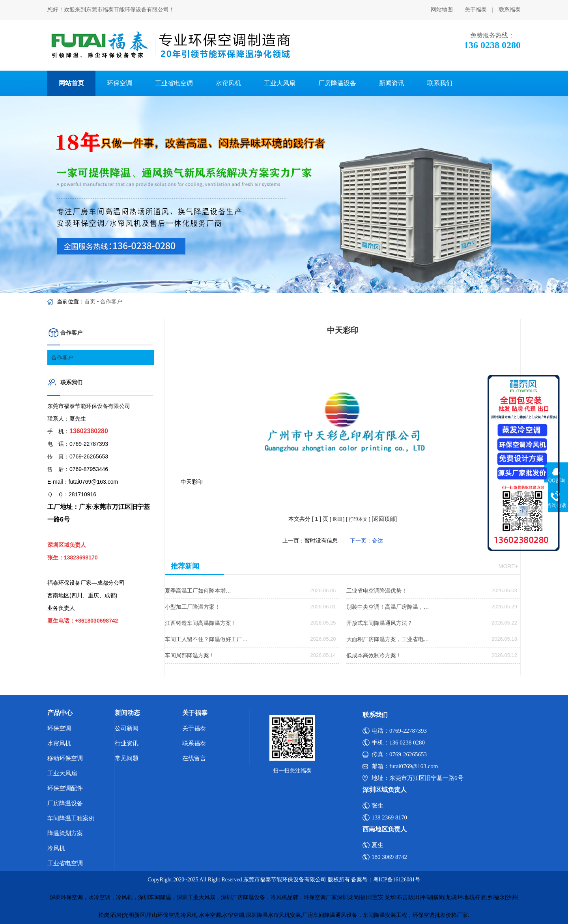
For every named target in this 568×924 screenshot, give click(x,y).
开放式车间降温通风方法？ (379, 623)
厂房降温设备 (337, 83)
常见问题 (127, 758)
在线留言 (194, 758)
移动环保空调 (65, 758)
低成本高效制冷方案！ (374, 655)
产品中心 (60, 713)
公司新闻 (127, 728)
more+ (508, 566)
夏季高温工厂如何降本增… (198, 591)
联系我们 (440, 83)
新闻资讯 (392, 83)
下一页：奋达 (366, 541)
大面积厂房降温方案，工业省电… (388, 639)
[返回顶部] (384, 519)
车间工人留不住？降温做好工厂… (206, 639)
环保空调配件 (65, 788)
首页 (90, 301)
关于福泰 (476, 10)
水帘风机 (228, 83)
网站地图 (442, 10)
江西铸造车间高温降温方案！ (201, 623)
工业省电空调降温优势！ (377, 591)
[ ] (317, 519)
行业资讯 (127, 743)
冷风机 (56, 848)
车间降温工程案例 (71, 818)
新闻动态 (127, 713)
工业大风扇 (280, 83)
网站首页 (71, 83)
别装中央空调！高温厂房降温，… (388, 607)
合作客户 (111, 301)
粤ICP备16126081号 (397, 880)
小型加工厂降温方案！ (192, 607)
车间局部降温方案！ (190, 655)
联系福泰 (510, 10)
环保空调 (120, 83)
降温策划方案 (65, 833)
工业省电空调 (174, 83)
